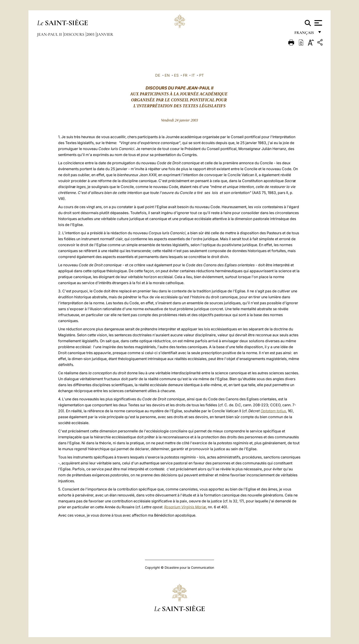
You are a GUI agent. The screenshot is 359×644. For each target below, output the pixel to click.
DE (158, 75)
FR (185, 75)
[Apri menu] (318, 23)
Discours (75, 34)
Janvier (105, 34)
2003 (91, 34)
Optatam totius (273, 411)
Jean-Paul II (50, 34)
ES (176, 75)
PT (201, 75)
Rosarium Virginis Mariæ (185, 507)
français (305, 34)
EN (167, 75)
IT (193, 75)
